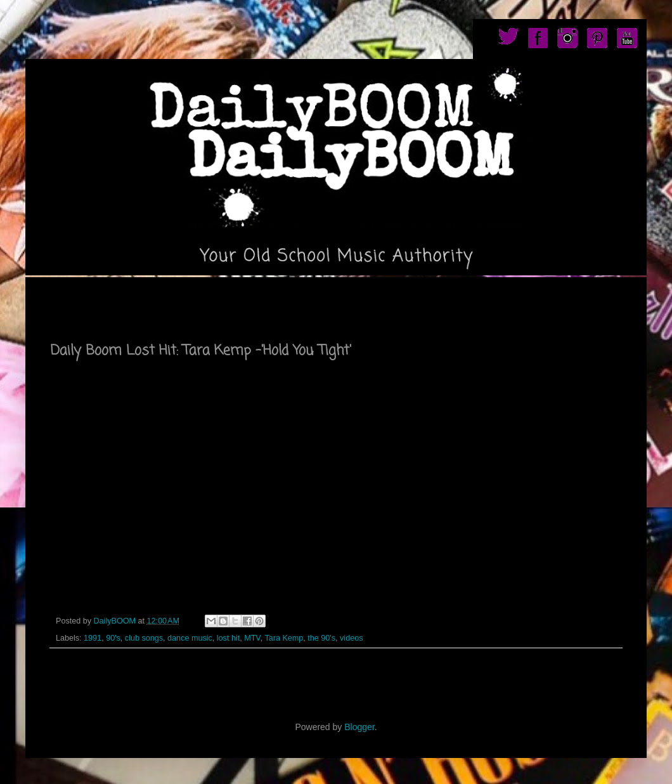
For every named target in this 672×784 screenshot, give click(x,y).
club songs (144, 638)
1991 (93, 638)
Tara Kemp (284, 638)
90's (113, 638)
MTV (252, 638)
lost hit (228, 638)
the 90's (321, 638)
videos (351, 638)
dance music (190, 638)
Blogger (359, 727)
